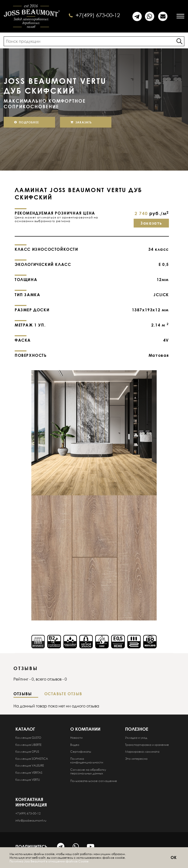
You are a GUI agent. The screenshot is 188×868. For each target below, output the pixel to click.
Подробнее (27, 122)
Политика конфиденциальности (87, 760)
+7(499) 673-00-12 (98, 15)
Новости (76, 738)
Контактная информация (31, 802)
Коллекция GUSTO (28, 738)
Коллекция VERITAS (29, 773)
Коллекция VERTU (28, 780)
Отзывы (23, 694)
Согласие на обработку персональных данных (88, 771)
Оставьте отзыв (63, 694)
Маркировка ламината (142, 752)
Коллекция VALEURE (30, 765)
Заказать (81, 122)
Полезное (137, 729)
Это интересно (136, 759)
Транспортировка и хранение (147, 745)
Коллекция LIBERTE (28, 745)
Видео (75, 745)
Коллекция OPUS (27, 752)
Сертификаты (81, 752)
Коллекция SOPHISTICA (32, 759)
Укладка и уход (136, 738)
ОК (174, 857)
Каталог (25, 729)
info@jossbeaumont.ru (31, 820)
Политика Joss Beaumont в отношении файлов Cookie (49, 861)
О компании (85, 729)
